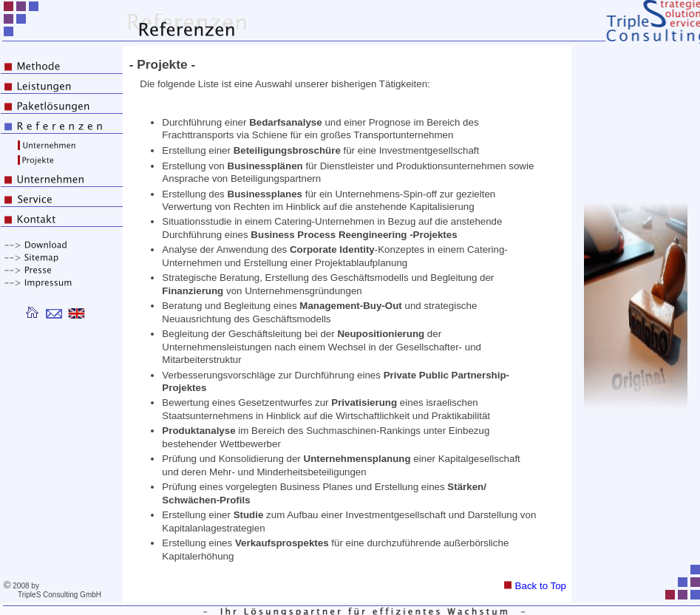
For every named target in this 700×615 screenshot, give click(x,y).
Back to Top (535, 586)
